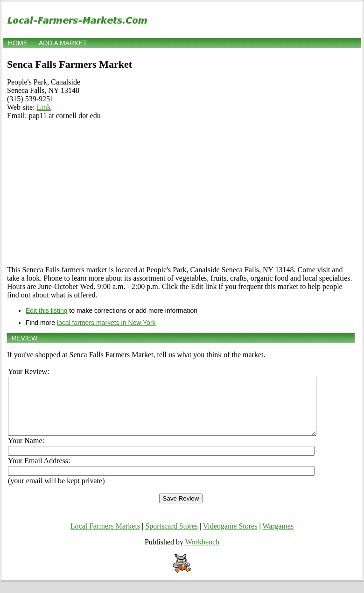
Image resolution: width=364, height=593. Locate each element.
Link (44, 107)
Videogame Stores (230, 537)
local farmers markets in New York (106, 323)
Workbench (202, 553)
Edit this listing (46, 311)
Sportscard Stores (171, 537)
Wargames (278, 537)
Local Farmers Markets (105, 537)
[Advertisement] (181, 193)
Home (18, 43)
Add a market (63, 43)
